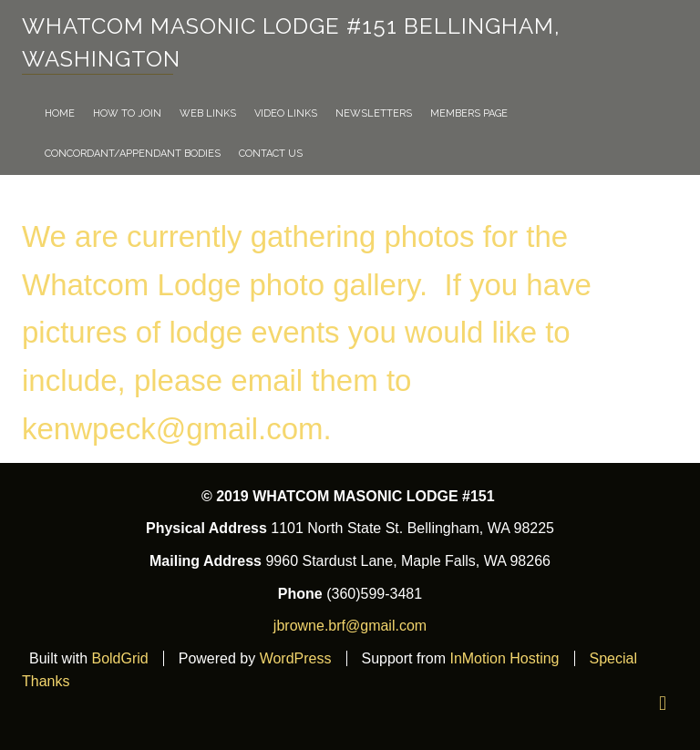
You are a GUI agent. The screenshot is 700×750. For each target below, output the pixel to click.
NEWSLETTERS (374, 113)
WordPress (296, 658)
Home (60, 113)
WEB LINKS (208, 113)
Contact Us (271, 154)
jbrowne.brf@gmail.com (350, 626)
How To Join (127, 113)
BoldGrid (119, 658)
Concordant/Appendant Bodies (133, 154)
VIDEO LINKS (286, 113)
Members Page (469, 113)
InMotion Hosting (504, 658)
